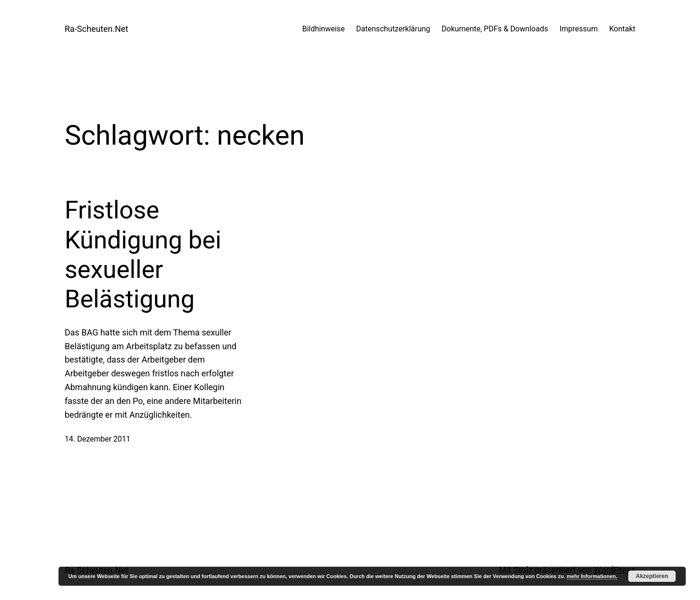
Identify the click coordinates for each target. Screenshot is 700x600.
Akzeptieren (652, 576)
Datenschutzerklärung (393, 29)
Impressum (578, 29)
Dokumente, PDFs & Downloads (495, 29)
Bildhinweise (323, 29)
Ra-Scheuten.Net (97, 29)
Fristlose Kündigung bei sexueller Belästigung (143, 255)
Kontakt (622, 29)
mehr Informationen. (592, 576)
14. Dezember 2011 (97, 439)
